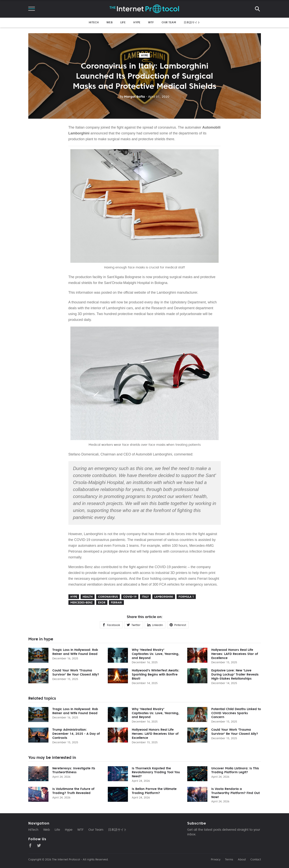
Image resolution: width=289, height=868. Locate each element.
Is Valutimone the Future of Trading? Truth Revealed (73, 791)
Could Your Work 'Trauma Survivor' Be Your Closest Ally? (76, 672)
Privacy (216, 859)
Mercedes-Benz (82, 602)
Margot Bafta (132, 97)
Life (123, 22)
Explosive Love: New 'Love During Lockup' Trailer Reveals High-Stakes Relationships (235, 674)
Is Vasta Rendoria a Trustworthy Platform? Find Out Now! (236, 793)
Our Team (169, 22)
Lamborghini (164, 597)
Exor (102, 602)
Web (109, 22)
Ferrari (116, 602)
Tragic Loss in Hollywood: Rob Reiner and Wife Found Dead (75, 652)
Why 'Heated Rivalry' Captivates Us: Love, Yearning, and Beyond (156, 654)
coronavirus (108, 597)
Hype (137, 22)
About (242, 859)
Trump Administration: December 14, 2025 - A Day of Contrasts (76, 734)
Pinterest (178, 625)
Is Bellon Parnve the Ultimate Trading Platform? (154, 791)
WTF (151, 22)
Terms (229, 859)
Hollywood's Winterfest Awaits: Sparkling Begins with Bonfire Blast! (156, 674)
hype (144, 55)
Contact (256, 859)
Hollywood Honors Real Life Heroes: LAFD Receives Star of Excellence (235, 654)
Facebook (111, 625)
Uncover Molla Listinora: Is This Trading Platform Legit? (235, 770)
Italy (145, 597)
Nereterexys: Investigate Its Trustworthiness (74, 770)
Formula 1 (186, 597)
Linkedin (155, 625)
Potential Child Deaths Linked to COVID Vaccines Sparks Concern (236, 713)
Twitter (134, 625)
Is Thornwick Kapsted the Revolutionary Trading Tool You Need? (156, 772)
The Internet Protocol (66, 859)
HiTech (94, 22)
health (88, 597)
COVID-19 (130, 597)
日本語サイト (192, 22)
